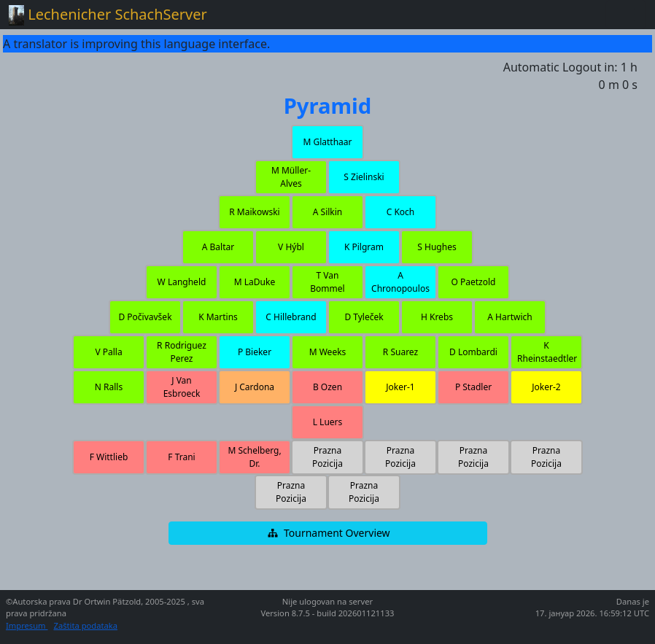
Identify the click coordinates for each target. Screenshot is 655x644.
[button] (327, 142)
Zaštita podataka (85, 625)
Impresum (27, 625)
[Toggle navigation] (626, 15)
